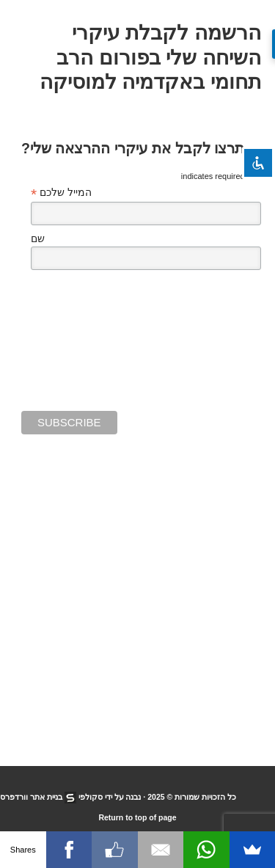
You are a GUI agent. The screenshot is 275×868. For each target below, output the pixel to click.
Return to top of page (137, 817)
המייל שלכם (61, 193)
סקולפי (91, 797)
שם (38, 238)
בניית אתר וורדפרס (31, 797)
